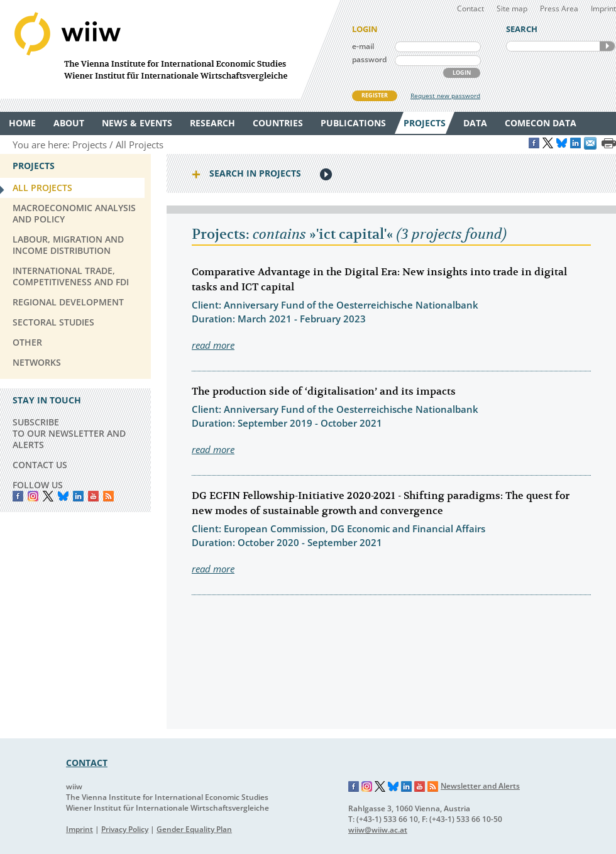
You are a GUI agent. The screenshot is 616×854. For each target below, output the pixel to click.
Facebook (18, 496)
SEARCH (607, 46)
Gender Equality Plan (194, 829)
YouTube (93, 496)
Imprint (603, 8)
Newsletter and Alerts (480, 786)
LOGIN (462, 73)
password (369, 59)
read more (213, 345)
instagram (33, 496)
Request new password (445, 96)
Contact (470, 8)
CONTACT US (40, 465)
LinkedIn (78, 496)
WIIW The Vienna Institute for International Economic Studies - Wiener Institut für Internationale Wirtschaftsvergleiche (170, 49)
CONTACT (87, 763)
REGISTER (375, 95)
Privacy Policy (125, 829)
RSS (108, 496)
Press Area (559, 8)
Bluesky (63, 496)
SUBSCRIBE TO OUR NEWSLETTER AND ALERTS (69, 433)
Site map (512, 8)
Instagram (367, 787)
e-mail (363, 46)
